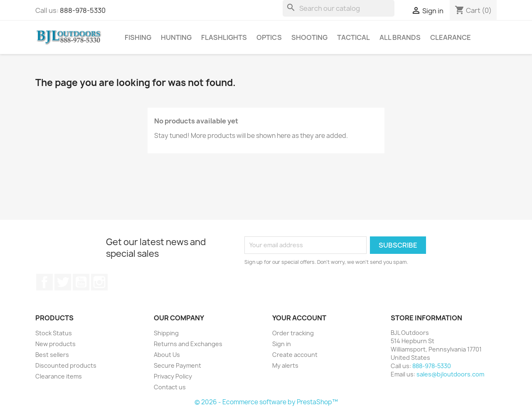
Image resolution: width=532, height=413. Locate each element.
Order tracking (293, 333)
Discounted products (66, 365)
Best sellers (52, 355)
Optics (269, 37)
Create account (295, 355)
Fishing (138, 37)
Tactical (353, 37)
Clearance (451, 37)
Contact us (170, 387)
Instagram (99, 282)
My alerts (285, 365)
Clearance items (59, 376)
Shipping (166, 333)
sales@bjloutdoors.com (450, 374)
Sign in (282, 344)
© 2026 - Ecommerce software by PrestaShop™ (266, 402)
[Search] (339, 8)
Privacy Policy (173, 376)
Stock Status (54, 333)
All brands (400, 37)
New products (55, 344)
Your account (299, 318)
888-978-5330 (83, 10)
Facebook (44, 282)
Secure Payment (177, 365)
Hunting (176, 37)
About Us (167, 355)
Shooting (309, 37)
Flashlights (224, 37)
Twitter (63, 282)
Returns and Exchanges (188, 344)
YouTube (81, 282)
